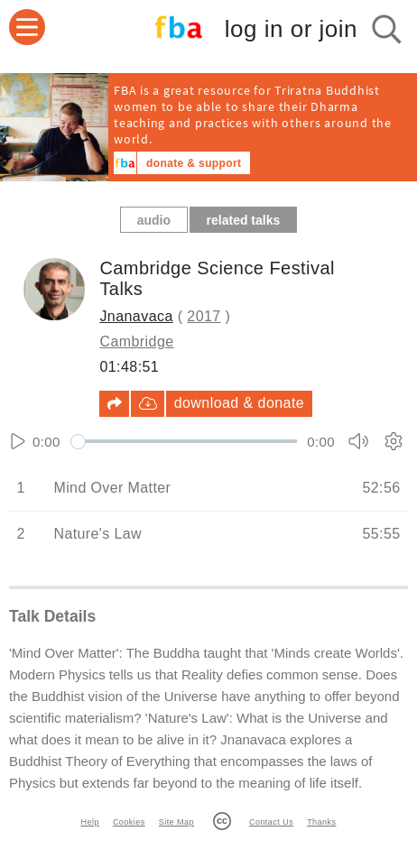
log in (291, 29)
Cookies (129, 822)
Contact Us (271, 822)
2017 (204, 316)
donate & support (194, 163)
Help (90, 822)
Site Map (176, 822)
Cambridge (136, 342)
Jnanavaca (136, 316)
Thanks (321, 822)
